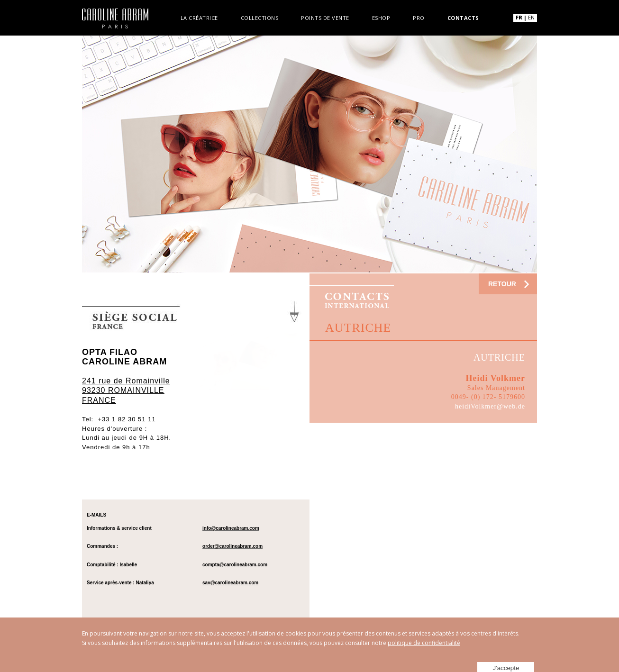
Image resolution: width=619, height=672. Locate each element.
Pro (419, 17)
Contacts (463, 17)
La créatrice (199, 17)
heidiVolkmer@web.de (490, 406)
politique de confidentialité (424, 643)
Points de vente (325, 17)
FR (519, 17)
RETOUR (502, 284)
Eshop (381, 17)
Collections (260, 17)
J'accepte (509, 658)
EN (531, 17)
